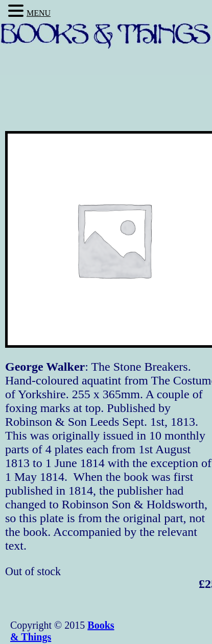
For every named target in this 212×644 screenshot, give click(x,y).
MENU (39, 13)
